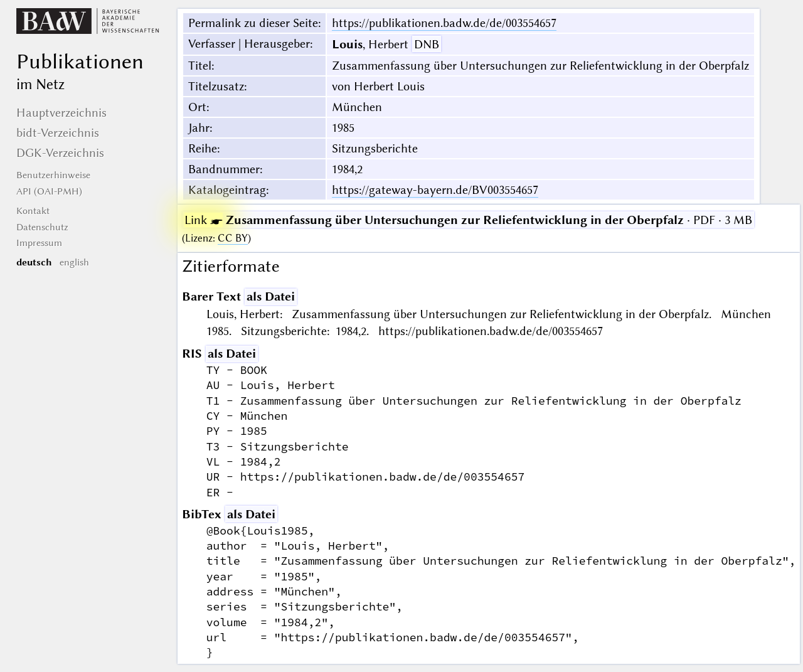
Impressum (39, 243)
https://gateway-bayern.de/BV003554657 (435, 190)
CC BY (233, 238)
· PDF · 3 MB (468, 220)
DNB (427, 44)
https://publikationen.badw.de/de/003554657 (444, 23)
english (74, 262)
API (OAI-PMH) (49, 191)
